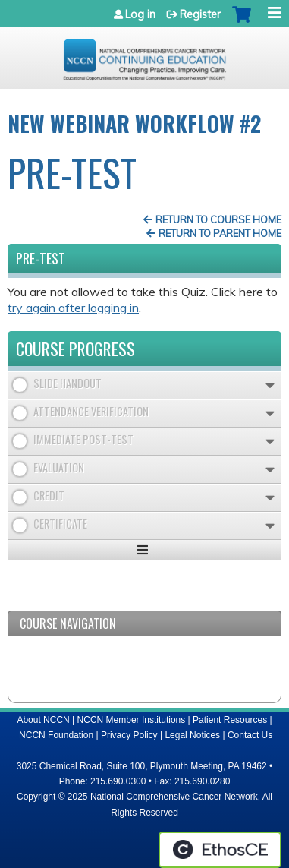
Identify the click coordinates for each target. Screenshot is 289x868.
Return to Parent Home (220, 233)
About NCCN (43, 720)
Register (200, 14)
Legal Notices (192, 735)
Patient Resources (230, 720)
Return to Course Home (218, 219)
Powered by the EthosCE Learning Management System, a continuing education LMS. (220, 850)
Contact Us (250, 735)
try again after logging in (73, 308)
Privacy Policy (129, 735)
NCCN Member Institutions (132, 720)
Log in (140, 14)
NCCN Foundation (56, 735)
